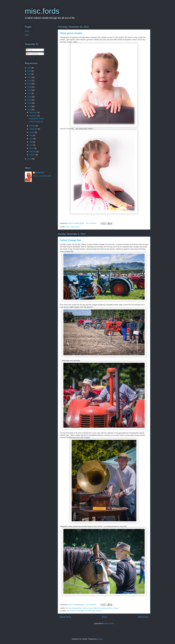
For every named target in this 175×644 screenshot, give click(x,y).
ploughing (102, 608)
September (34, 129)
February (33, 152)
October (33, 126)
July (31, 135)
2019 (30, 87)
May (31, 142)
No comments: (92, 223)
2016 (30, 97)
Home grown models (71, 33)
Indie (67, 227)
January (33, 155)
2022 (30, 77)
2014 (30, 103)
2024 (30, 71)
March (32, 148)
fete (70, 608)
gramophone (77, 608)
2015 (30, 100)
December (34, 112)
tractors (110, 608)
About (27, 35)
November (34, 116)
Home (105, 617)
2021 (30, 81)
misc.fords (42, 11)
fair (67, 608)
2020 (30, 84)
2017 (30, 93)
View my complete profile (42, 176)
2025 (30, 68)
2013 (30, 106)
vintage (116, 608)
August (32, 132)
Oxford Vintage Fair (70, 240)
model (72, 227)
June (31, 139)
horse (85, 608)
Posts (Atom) (109, 623)
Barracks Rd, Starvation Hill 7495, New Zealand (84, 611)
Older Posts (143, 617)
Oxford (95, 608)
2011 (30, 159)
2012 (30, 110)
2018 (30, 90)
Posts (29, 50)
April (31, 145)
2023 (30, 74)
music (90, 608)
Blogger (100, 639)
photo (78, 227)
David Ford (40, 173)
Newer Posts (65, 617)
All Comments (33, 54)
